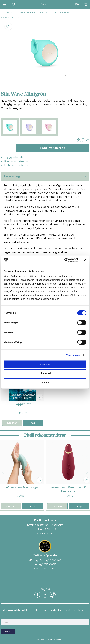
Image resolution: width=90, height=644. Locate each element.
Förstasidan (7, 13)
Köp (33, 423)
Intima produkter (26, 13)
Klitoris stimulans (61, 13)
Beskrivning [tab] (45, 177)
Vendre (59, 639)
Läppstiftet (23, 404)
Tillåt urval (45, 373)
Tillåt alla (45, 364)
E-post (4, 616)
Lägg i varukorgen (53, 148)
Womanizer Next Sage (22, 488)
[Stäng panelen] (85, 260)
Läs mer (12, 423)
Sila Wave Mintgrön (11, 17)
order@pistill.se (45, 533)
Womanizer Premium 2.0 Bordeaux (68, 490)
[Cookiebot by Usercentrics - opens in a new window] (64, 260)
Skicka (8, 632)
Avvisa (45, 382)
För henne (43, 13)
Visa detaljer (73, 355)
